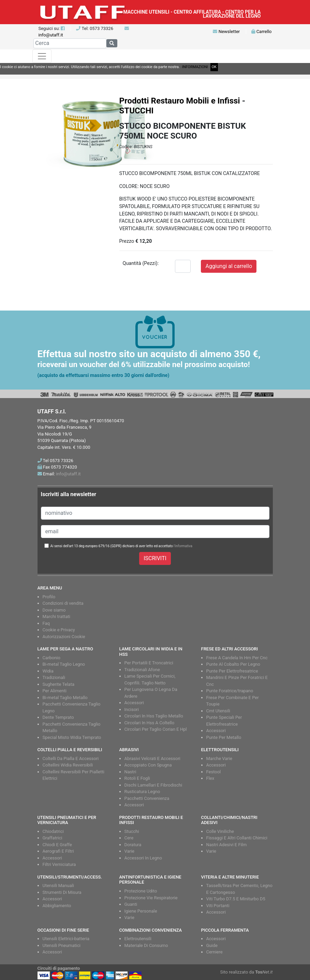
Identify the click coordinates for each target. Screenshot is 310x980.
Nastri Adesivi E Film (227, 845)
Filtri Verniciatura (59, 864)
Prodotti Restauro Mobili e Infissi (180, 101)
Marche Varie (219, 758)
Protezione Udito (141, 891)
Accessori (134, 703)
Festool (214, 772)
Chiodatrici (53, 831)
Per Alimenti (55, 691)
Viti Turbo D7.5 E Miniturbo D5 (236, 899)
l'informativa (183, 546)
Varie (130, 851)
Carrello (261, 31)
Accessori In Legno (143, 858)
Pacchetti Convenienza (147, 798)
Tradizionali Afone (142, 670)
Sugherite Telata (59, 684)
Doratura (133, 845)
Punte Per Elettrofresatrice (232, 671)
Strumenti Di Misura (62, 892)
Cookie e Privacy (59, 630)
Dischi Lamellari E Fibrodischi (153, 785)
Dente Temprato (58, 717)
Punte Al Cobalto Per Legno (233, 664)
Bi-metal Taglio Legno (64, 664)
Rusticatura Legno (142, 792)
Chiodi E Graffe (57, 845)
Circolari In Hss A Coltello (150, 723)
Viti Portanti (218, 906)
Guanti (131, 904)
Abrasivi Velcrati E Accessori (152, 758)
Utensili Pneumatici (62, 945)
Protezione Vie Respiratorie (151, 898)
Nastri (130, 772)
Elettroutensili (138, 939)
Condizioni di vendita (63, 603)
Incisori (132, 709)
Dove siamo (54, 610)
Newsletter (226, 31)
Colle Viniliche (220, 831)
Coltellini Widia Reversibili (68, 765)
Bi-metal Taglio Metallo (65, 698)
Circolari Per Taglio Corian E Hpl (156, 729)
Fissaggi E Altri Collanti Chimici (237, 838)
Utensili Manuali (58, 886)
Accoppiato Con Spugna (148, 765)
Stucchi (132, 831)
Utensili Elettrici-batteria (66, 939)
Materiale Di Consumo (146, 945)
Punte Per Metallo (224, 737)
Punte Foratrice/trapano (230, 691)
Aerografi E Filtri (58, 851)
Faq (46, 623)
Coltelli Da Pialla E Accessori (71, 758)
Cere (129, 838)
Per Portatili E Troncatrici (149, 663)
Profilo (49, 597)
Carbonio (51, 658)
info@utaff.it (51, 35)
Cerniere (215, 952)
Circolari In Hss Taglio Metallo (154, 716)
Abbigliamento (57, 906)
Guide (212, 945)
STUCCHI (137, 111)
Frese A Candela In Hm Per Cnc (237, 658)
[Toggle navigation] (42, 56)
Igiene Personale (141, 911)
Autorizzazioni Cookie (64, 637)
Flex (210, 778)
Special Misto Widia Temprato (72, 737)
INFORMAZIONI (195, 67)
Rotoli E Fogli (137, 778)
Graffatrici (53, 838)
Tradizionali (54, 677)
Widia (48, 671)
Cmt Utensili (218, 711)
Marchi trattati (57, 617)
